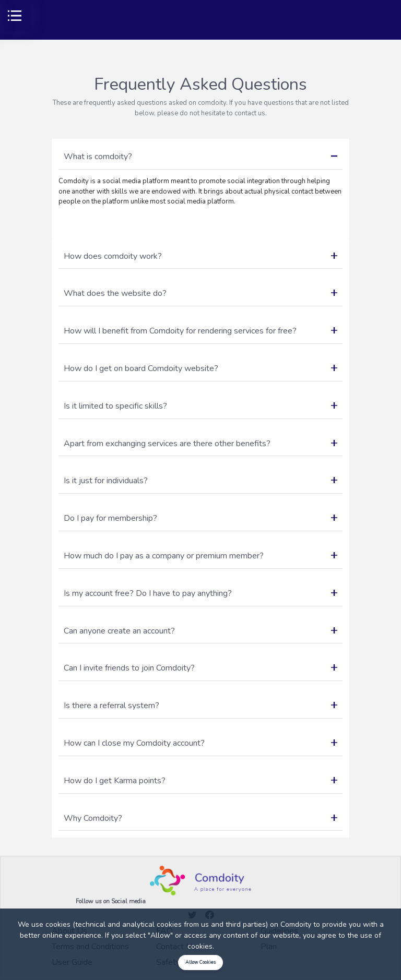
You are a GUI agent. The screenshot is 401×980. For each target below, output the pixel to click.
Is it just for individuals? (200, 481)
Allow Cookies (200, 962)
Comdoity (296, 924)
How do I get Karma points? (200, 781)
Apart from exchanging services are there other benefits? (200, 444)
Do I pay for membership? (200, 518)
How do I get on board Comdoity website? (200, 368)
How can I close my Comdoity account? (200, 743)
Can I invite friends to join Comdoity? (200, 668)
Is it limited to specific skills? (200, 406)
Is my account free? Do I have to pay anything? (200, 593)
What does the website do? (200, 293)
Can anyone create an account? (200, 631)
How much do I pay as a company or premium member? (200, 556)
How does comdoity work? (200, 256)
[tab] (200, 158)
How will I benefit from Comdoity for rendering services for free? (200, 331)
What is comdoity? (200, 157)
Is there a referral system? (200, 706)
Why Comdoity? (200, 818)
